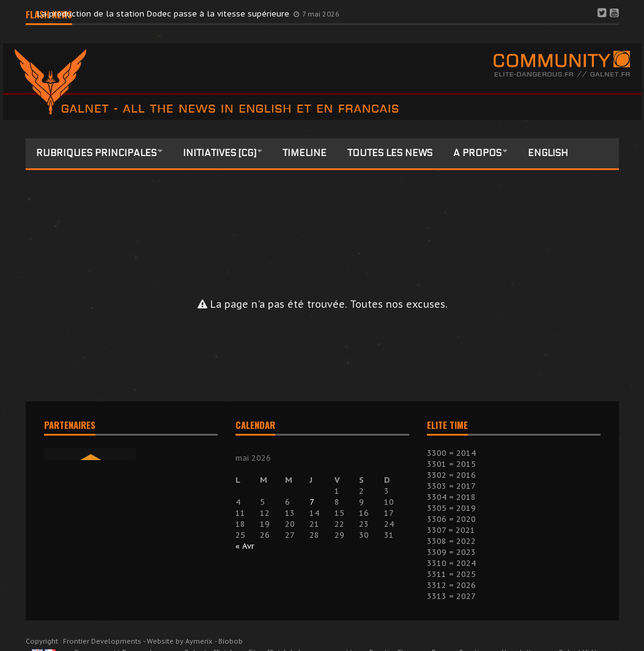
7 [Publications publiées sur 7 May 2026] (312, 502)
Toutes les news (390, 153)
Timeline (305, 153)
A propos (477, 153)
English (548, 153)
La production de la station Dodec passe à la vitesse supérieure (165, 14)
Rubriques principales (96, 153)
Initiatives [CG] (220, 153)
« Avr (245, 546)
